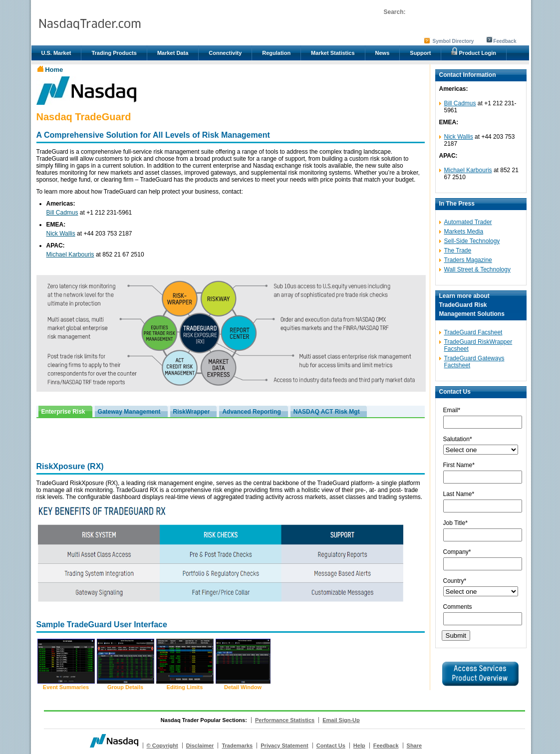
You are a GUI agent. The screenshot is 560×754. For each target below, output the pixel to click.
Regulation (276, 53)
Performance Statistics (285, 720)
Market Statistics (333, 53)
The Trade (458, 251)
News (383, 53)
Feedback (505, 41)
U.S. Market (56, 53)
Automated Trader (468, 222)
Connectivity (225, 53)
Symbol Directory (453, 41)
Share (415, 746)
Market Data (173, 53)
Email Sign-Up (341, 720)
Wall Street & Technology (477, 269)
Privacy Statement (284, 746)
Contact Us (331, 746)
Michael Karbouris (70, 254)
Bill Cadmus (62, 213)
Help (359, 746)
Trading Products (114, 53)
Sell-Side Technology (472, 241)
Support (420, 53)
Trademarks (237, 746)
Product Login (474, 51)
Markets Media (464, 232)
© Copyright (162, 746)
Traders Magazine (468, 260)
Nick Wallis (61, 234)
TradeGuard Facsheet (473, 332)
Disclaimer (200, 746)
